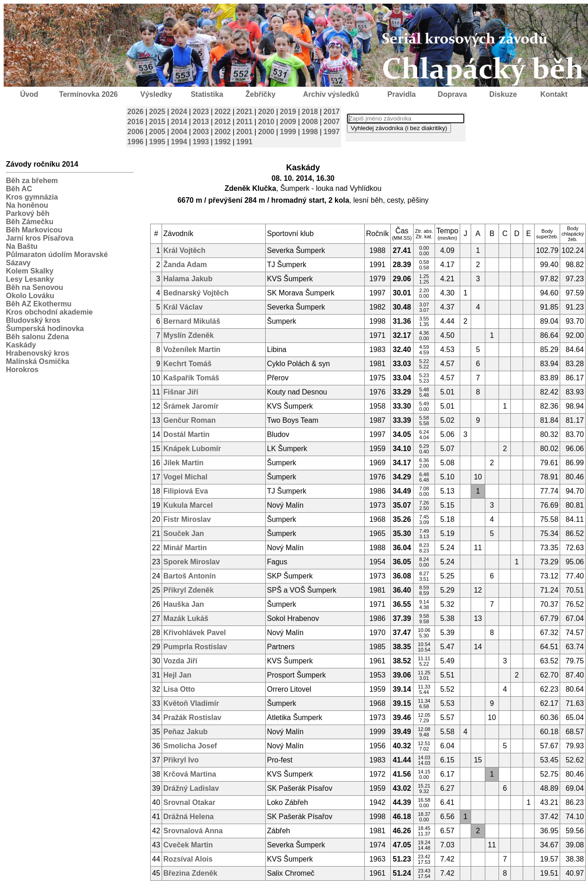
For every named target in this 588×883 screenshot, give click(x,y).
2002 (223, 132)
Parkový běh (28, 213)
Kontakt (554, 94)
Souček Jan (184, 533)
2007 (332, 122)
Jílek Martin (184, 463)
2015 (157, 122)
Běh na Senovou (34, 287)
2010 (266, 122)
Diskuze (503, 94)
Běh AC (19, 189)
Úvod (29, 94)
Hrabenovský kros (38, 353)
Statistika (207, 94)
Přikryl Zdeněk (189, 590)
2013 (201, 122)
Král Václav (183, 307)
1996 (136, 142)
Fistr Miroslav (187, 519)
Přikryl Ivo (181, 760)
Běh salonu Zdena (37, 337)
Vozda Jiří (180, 661)
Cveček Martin (188, 845)
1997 (332, 132)
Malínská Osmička (38, 361)
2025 (157, 112)
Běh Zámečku (30, 222)
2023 (201, 112)
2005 (157, 132)
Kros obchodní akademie (49, 312)
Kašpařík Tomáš (191, 378)
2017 (332, 112)
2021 (245, 112)
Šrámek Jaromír (191, 406)
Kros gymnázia (32, 197)
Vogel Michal (186, 477)
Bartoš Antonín (190, 576)
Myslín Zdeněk (189, 335)
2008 (310, 122)
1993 (201, 142)
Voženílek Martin (192, 350)
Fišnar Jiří (181, 392)
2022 (223, 112)
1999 (288, 132)
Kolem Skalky (30, 271)
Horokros (22, 370)
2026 (136, 112)
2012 (223, 122)
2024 (179, 112)
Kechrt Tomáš (188, 364)
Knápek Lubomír (192, 449)
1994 (179, 142)
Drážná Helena (189, 817)
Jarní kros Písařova (40, 238)
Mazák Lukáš (186, 618)
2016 (136, 122)
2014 (179, 122)
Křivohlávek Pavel (195, 633)
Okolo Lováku (30, 296)
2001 (245, 132)
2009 (288, 122)
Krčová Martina (190, 774)
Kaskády (21, 345)
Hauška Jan (184, 604)
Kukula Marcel (188, 505)
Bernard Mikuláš (192, 321)
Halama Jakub (188, 279)
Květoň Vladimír (191, 703)
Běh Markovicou (34, 230)
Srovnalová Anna (193, 831)
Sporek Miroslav (192, 562)
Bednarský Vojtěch (196, 293)
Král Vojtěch (184, 250)
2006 (136, 132)
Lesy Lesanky (30, 279)
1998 (310, 132)
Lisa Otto (179, 689)
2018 (310, 112)
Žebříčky (261, 94)
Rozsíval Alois (188, 859)
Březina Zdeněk (190, 873)
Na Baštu (22, 246)
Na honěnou (27, 205)
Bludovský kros (33, 320)
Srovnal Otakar (189, 802)
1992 (223, 142)
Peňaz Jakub (186, 732)
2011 (245, 122)
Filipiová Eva (186, 491)
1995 (157, 142)
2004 (179, 132)
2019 (288, 112)
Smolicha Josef (190, 746)
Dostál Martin (186, 434)
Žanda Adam (185, 265)
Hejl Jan (177, 675)
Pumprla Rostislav (195, 647)
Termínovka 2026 (88, 94)
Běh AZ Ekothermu (39, 304)
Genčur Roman (190, 420)
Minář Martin (185, 548)
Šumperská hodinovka (45, 328)
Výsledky (156, 94)
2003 (201, 132)
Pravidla (401, 94)
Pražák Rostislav (192, 717)
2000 (266, 132)
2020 (266, 112)
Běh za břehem (32, 181)
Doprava (452, 94)
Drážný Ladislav (191, 788)
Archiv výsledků (331, 94)
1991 (245, 142)
